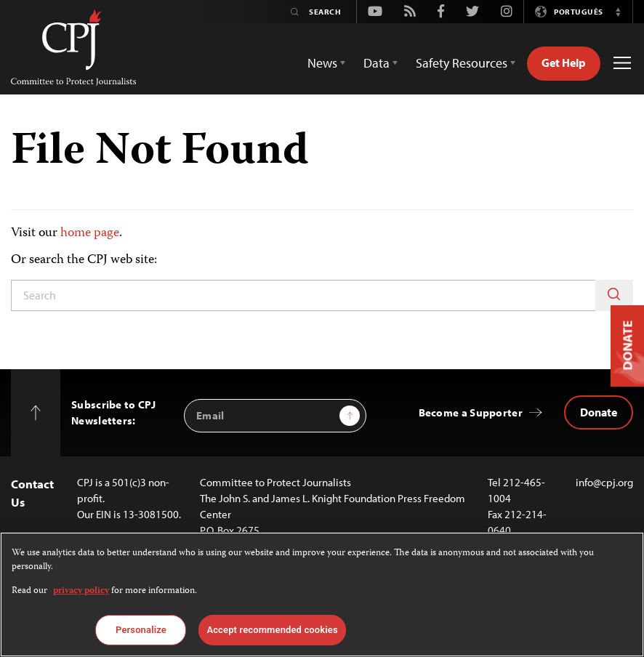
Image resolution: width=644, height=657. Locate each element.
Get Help (564, 63)
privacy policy (81, 591)
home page (90, 233)
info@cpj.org (604, 482)
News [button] (322, 63)
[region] (322, 594)
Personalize (141, 630)
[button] (618, 12)
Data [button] (377, 63)
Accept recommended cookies (272, 630)
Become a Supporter (471, 412)
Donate (599, 412)
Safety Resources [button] (462, 63)
